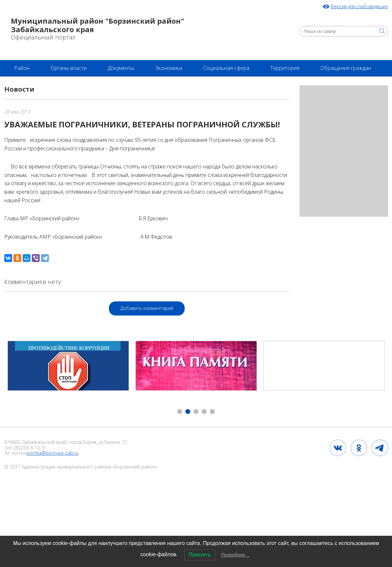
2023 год (183, 510)
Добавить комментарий (147, 308)
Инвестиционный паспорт (246, 510)
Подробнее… (236, 555)
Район (22, 68)
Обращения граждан (346, 68)
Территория (285, 68)
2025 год (241, 526)
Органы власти (69, 68)
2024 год (25, 494)
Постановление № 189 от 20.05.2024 (101, 494)
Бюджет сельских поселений (308, 526)
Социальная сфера (226, 68)
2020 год (141, 510)
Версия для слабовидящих (360, 7)
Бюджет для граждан (143, 526)
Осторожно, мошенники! (280, 494)
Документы (121, 68)
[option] (68, 366)
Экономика (169, 68)
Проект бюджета (77, 526)
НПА (104, 510)
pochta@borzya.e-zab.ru (52, 453)
